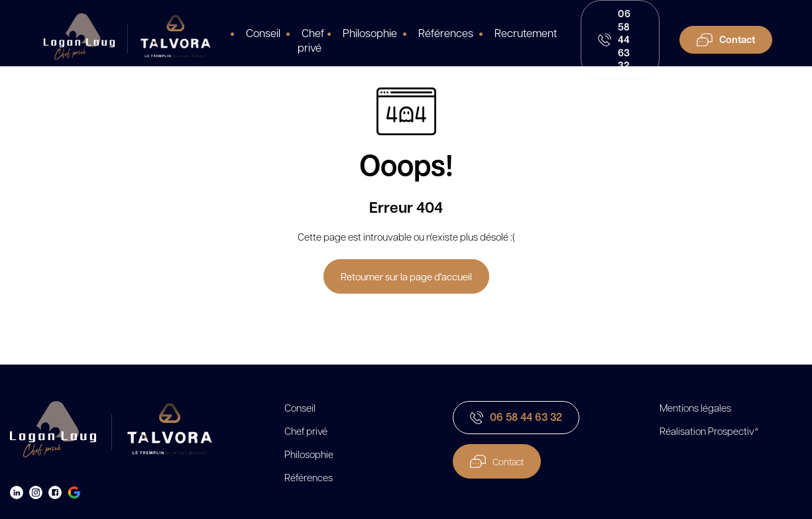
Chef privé (311, 40)
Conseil (263, 32)
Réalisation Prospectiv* (709, 431)
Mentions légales (695, 408)
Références (446, 32)
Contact (497, 461)
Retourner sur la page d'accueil (406, 276)
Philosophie (370, 32)
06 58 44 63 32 (516, 417)
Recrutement (526, 32)
